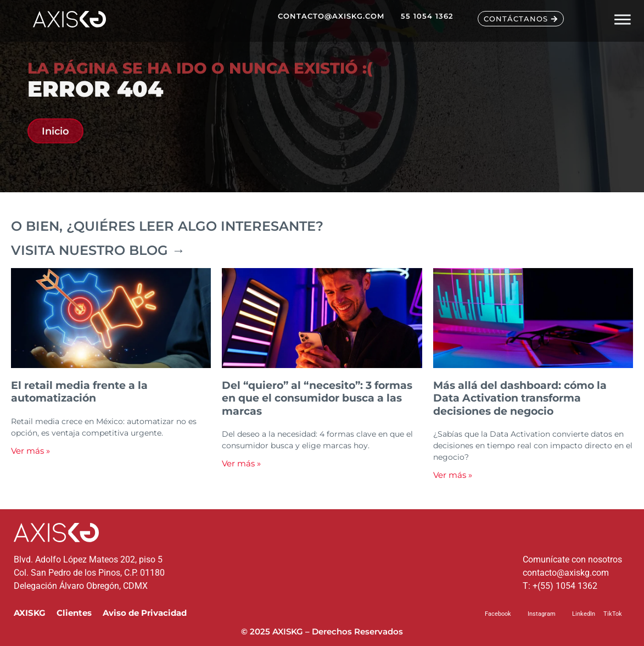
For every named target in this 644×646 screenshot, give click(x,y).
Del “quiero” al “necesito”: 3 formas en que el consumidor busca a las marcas (317, 398)
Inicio (55, 134)
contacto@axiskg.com (566, 573)
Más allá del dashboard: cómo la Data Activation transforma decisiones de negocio (520, 398)
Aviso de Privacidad (145, 613)
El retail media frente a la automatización (79, 391)
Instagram (542, 614)
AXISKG (30, 613)
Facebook (498, 614)
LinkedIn (584, 614)
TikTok (613, 614)
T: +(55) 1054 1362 (560, 586)
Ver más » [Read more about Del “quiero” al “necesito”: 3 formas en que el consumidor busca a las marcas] (241, 463)
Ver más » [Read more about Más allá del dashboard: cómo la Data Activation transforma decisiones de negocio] (453, 475)
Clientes (74, 613)
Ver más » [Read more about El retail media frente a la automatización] (30, 451)
